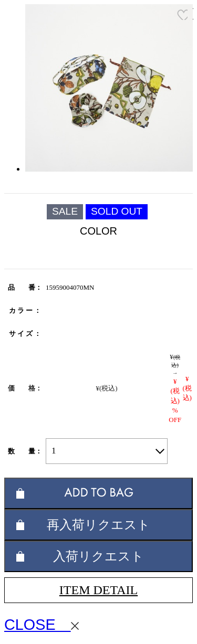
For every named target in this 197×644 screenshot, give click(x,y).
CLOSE (42, 625)
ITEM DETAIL (98, 590)
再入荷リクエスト (98, 525)
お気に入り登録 (182, 15)
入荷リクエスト (98, 556)
